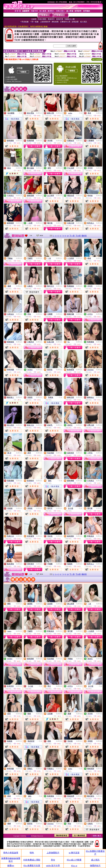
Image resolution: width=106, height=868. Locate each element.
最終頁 (84, 236)
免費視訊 (39, 113)
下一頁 (72, 236)
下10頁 (78, 236)
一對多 (20, 113)
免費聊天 (19, 168)
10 (68, 236)
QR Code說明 (97, 59)
